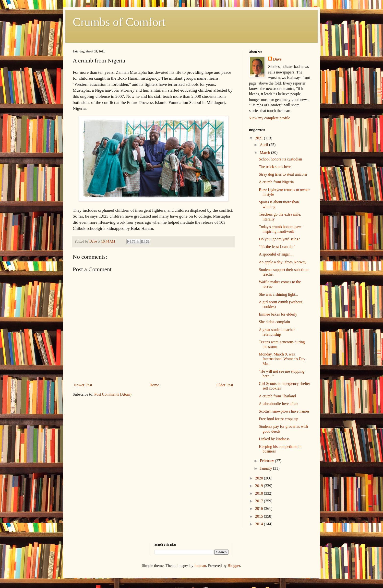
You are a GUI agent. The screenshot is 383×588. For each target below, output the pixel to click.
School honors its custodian (280, 159)
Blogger (234, 566)
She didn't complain (274, 322)
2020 (260, 478)
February (267, 461)
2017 (260, 501)
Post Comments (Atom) (113, 394)
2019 (260, 486)
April (264, 145)
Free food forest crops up (279, 419)
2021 (260, 138)
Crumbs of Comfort (119, 22)
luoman (200, 566)
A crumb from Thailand (277, 396)
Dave (277, 59)
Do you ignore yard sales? (279, 239)
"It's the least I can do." (277, 247)
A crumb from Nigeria (276, 182)
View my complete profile (269, 118)
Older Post (225, 385)
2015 (260, 516)
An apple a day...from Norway (283, 262)
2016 (260, 508)
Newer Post (83, 385)
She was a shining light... (278, 294)
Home (154, 385)
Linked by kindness (274, 439)
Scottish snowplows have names (284, 411)
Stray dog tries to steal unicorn (283, 174)
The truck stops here (275, 167)
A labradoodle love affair (278, 404)
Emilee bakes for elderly (278, 314)
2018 (260, 493)
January (266, 468)
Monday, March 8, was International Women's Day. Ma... (282, 359)
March (265, 153)
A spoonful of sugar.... (276, 254)
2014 (260, 524)
